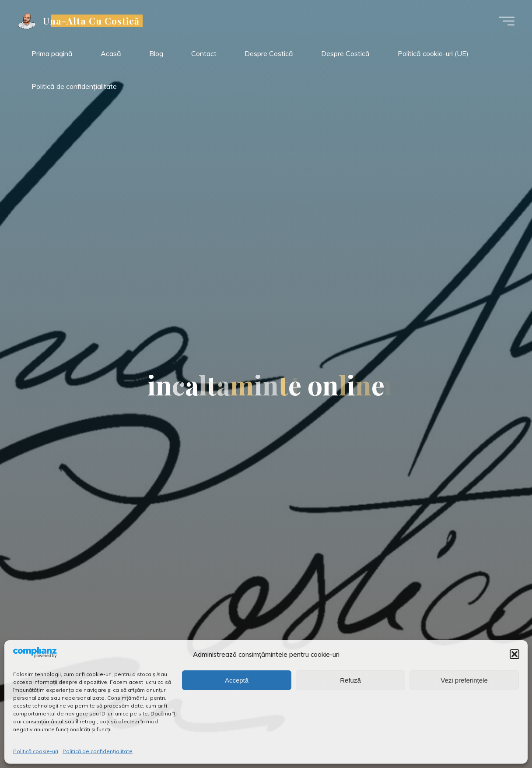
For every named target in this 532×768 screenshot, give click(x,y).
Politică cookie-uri (36, 751)
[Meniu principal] (507, 21)
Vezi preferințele (464, 680)
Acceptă (237, 680)
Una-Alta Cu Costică (91, 21)
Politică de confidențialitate (98, 751)
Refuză (350, 680)
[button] (514, 654)
